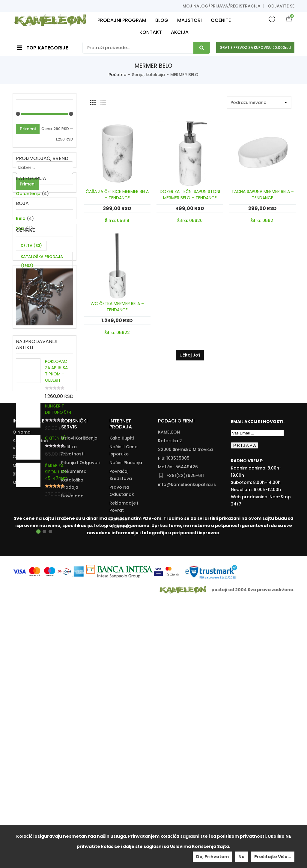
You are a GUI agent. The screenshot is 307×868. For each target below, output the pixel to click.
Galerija (21, 699)
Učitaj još (190, 355)
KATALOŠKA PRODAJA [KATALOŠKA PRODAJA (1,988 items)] (42, 311)
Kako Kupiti (122, 681)
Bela (21, 252)
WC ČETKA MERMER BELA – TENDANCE (117, 307)
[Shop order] (259, 102)
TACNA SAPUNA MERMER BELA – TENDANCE (263, 195)
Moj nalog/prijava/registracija (222, 6)
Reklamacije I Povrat (124, 749)
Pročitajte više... (273, 857)
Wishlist (272, 19)
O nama (22, 675)
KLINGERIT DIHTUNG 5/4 (58, 505)
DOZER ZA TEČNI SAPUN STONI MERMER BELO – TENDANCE (190, 195)
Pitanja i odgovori (81, 705)
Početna (118, 75)
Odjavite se (281, 6)
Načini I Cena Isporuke (124, 693)
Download (72, 739)
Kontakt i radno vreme (30, 687)
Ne (241, 857)
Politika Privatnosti (73, 693)
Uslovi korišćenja (79, 681)
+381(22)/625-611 (185, 718)
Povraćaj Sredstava (121, 718)
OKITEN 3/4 (57, 534)
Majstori (21, 708)
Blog (18, 717)
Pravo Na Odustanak (122, 733)
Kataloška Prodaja (72, 726)
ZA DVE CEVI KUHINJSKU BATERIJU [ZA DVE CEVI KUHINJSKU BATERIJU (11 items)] (44, 342)
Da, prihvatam (212, 857)
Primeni (28, 129)
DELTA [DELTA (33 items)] (31, 296)
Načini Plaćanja (126, 705)
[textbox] (46, 167)
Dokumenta (74, 714)
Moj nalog (24, 725)
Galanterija (28, 219)
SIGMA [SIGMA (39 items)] (32, 327)
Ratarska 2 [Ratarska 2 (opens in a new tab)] (170, 683)
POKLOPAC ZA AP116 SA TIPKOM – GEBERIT (56, 467)
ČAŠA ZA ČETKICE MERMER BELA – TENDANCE (117, 195)
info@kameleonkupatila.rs (187, 727)
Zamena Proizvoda (120, 765)
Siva (20, 262)
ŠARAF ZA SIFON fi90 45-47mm (56, 568)
